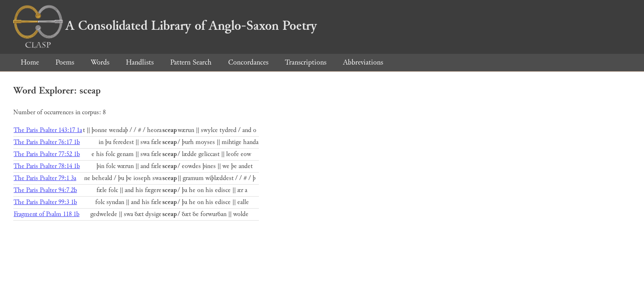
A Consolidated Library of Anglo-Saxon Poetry (165, 26)
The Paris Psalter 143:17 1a (48, 130)
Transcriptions (306, 62)
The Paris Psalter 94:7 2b (45, 190)
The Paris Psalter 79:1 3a (45, 178)
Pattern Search (191, 62)
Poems (65, 62)
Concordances (248, 62)
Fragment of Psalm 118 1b (47, 214)
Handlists (140, 62)
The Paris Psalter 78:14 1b (47, 166)
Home (30, 62)
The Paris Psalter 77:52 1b (47, 154)
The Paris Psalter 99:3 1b (45, 202)
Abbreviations (363, 62)
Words (100, 62)
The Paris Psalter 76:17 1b (47, 142)
